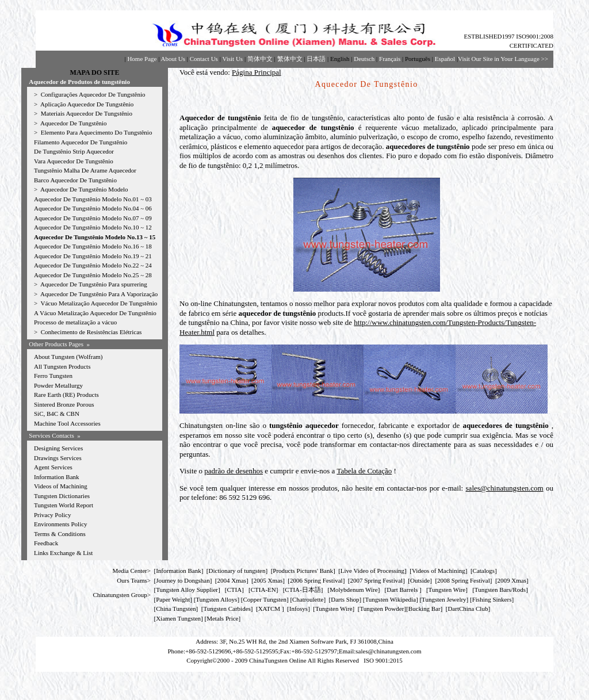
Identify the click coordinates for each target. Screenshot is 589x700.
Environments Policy (61, 524)
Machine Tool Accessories (67, 423)
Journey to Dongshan (183, 580)
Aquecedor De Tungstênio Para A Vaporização (99, 294)
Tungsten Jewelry (444, 599)
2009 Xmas (512, 580)
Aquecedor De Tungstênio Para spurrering (94, 284)
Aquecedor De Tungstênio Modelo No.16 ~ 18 (93, 246)
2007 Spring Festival (377, 580)
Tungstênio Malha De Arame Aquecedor (85, 170)
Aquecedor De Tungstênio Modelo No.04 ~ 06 (93, 208)
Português (418, 59)
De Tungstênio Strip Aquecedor (74, 151)
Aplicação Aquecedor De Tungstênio (87, 104)
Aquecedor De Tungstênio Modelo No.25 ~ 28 (93, 275)
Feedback (46, 543)
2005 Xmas (268, 580)
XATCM (269, 609)
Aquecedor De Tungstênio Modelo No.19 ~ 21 (93, 256)
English (340, 59)
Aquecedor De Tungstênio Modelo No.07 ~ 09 (93, 218)
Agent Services (53, 467)
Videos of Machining (61, 486)
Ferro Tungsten (53, 376)
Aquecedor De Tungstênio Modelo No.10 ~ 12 (93, 227)
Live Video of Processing (372, 571)
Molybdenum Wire (353, 590)
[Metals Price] (223, 618)
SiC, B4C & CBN (57, 414)
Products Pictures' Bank (303, 571)
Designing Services (58, 448)
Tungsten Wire (447, 590)
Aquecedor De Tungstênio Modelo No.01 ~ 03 (93, 199)
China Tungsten (176, 609)
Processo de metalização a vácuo (75, 322)
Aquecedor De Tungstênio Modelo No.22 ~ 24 (93, 265)
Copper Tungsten (265, 599)
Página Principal (257, 72)
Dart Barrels (403, 590)
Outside (420, 580)
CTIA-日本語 (303, 590)
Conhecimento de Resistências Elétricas (91, 332)
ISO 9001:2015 (383, 660)
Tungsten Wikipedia (391, 599)
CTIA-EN (263, 590)
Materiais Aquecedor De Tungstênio (87, 113)
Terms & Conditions (60, 534)
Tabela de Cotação (364, 471)
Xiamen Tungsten (178, 618)
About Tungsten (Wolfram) (68, 357)
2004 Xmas (232, 580)
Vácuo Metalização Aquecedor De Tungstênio (99, 303)
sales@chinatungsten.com (505, 488)
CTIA (235, 590)
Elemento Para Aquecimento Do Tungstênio (97, 132)
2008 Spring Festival (464, 580)
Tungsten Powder (382, 609)
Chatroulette (308, 599)
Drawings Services (58, 458)
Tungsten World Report (64, 505)
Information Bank (57, 477)
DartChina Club (468, 609)
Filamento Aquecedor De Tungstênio (81, 142)
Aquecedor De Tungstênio (74, 123)
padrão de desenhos (234, 471)
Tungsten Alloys (216, 599)
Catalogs (484, 571)
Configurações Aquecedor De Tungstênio (93, 94)
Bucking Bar (424, 609)
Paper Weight (173, 599)
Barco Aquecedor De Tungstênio (75, 180)
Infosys (299, 609)
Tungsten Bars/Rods (500, 590)
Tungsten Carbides (227, 609)
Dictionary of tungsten (237, 571)
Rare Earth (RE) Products (66, 395)
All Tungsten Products (62, 366)
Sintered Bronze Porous (64, 404)
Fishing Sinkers (492, 599)
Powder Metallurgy (58, 385)
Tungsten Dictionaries (62, 496)
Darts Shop (345, 599)
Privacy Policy (52, 515)
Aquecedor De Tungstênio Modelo (84, 189)
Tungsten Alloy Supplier (187, 590)
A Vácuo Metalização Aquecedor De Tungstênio (95, 313)
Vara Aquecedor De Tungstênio (74, 161)
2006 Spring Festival (316, 580)
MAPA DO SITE (95, 72)
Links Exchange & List (63, 553)
